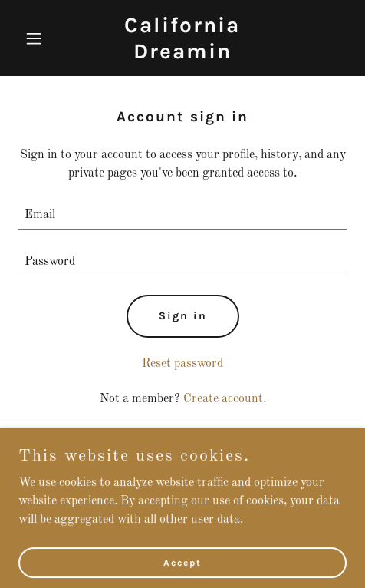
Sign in (183, 316)
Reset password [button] (182, 364)
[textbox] (182, 215)
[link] (182, 55)
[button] (43, 38)
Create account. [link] (225, 399)
